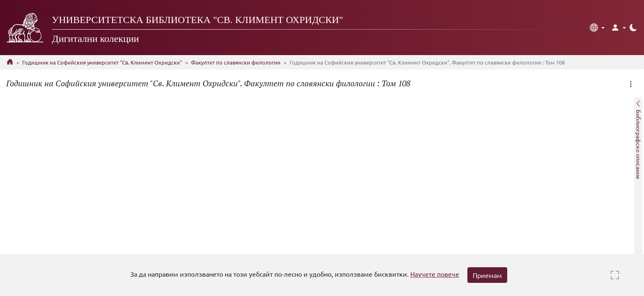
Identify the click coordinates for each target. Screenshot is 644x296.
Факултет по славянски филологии (236, 62)
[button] (597, 28)
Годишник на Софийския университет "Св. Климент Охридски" (102, 62)
